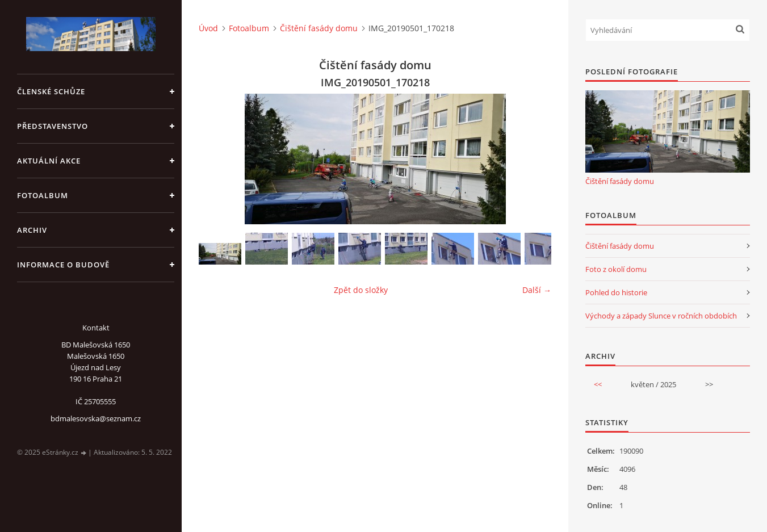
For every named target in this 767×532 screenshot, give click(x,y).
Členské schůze (51, 91)
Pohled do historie (616, 292)
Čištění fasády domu (319, 28)
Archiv (32, 230)
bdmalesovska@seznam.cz (96, 418)
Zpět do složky (361, 290)
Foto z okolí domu (616, 269)
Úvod (208, 28)
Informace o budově (63, 265)
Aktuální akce (49, 161)
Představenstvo (53, 126)
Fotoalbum (43, 195)
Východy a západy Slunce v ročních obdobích (661, 316)
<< (598, 384)
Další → (537, 290)
